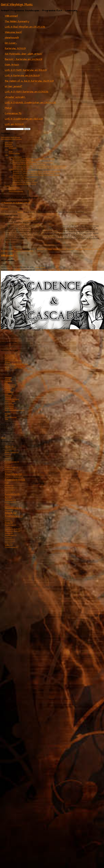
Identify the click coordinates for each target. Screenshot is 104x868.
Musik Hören (9, 408)
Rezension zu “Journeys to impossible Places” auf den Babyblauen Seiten (37, 171)
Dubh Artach (12, 65)
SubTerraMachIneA (15, 157)
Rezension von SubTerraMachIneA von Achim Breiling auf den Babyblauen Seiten (40, 166)
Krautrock (51, 270)
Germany (44, 270)
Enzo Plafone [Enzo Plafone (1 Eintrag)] (8, 472)
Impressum (12, 189)
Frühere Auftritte (14, 153)
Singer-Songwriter (11, 417)
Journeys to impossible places (18, 170)
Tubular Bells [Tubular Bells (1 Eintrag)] (9, 543)
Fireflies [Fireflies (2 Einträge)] (9, 485)
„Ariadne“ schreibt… (15, 97)
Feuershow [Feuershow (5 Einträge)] (13, 474)
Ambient (38, 270)
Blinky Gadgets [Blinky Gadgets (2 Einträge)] (12, 452)
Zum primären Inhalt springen (10, 137)
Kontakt (7, 186)
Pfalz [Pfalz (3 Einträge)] (9, 523)
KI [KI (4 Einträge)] (8, 497)
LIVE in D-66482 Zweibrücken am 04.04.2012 (30, 103)
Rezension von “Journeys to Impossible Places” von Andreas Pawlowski (36, 175)
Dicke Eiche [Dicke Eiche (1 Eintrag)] (8, 466)
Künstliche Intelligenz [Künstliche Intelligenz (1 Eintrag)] (10, 502)
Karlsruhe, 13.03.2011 (15, 48)
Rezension (70, 249)
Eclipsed (20, 212)
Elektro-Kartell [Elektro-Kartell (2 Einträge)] (11, 467)
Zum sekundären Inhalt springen (11, 139)
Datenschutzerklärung (16, 191)
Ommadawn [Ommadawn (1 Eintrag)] (8, 521)
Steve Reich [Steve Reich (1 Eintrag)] (8, 537)
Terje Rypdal (97, 249)
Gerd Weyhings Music (17, 4)
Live (6, 150)
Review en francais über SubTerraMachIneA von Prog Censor (33, 162)
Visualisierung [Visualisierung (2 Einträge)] (11, 547)
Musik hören (9, 146)
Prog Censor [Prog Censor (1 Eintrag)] (8, 527)
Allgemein (17, 270)
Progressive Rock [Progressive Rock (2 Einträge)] (12, 529)
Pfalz (71, 270)
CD (46, 249)
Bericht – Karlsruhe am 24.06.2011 (23, 59)
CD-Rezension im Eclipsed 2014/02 (25, 184)
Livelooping (65, 270)
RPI (6, 415)
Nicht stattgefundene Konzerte (15, 410)
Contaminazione (10, 357)
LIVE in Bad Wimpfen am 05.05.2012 (25, 27)
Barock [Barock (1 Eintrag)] (7, 451)
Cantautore (8, 381)
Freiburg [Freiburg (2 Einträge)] (9, 488)
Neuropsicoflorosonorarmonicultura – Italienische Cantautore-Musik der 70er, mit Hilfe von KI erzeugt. (16, 367)
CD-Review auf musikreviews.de (24, 180)
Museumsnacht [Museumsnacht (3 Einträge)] (13, 508)
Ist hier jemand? (13, 86)
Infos (6, 394)
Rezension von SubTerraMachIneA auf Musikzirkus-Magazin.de (34, 159)
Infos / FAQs (9, 142)
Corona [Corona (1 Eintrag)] (7, 464)
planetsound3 (12, 38)
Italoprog (8, 397)
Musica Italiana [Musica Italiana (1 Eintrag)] (9, 510)
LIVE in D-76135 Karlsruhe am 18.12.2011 (26, 70)
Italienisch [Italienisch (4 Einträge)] (12, 494)
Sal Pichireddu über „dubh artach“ (24, 54)
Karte (11, 151)
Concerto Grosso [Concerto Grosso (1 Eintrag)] (9, 460)
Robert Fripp (79, 249)
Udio (6, 419)
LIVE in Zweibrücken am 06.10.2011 (24, 119)
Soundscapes (88, 249)
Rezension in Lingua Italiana (22, 161)
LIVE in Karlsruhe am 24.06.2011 (22, 76)
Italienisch (8, 396)
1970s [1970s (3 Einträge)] (9, 446)
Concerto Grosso (10, 385)
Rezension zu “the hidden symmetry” (25, 179)
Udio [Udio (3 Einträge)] (9, 545)
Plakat (8, 108)
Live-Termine (9, 406)
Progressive (78, 270)
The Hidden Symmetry (17, 21)
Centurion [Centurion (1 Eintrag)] (8, 456)
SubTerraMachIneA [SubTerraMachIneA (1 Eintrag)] (10, 539)
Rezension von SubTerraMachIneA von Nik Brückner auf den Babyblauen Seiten (39, 168)
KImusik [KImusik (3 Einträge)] (10, 500)
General (7, 390)
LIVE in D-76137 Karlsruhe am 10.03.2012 (27, 92)
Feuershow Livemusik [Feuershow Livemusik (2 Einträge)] (14, 477)
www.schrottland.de (30, 219)
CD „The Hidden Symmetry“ (18, 177)
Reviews (8, 414)
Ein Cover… (11, 43)
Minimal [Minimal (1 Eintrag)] (7, 506)
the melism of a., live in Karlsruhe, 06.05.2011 (29, 81)
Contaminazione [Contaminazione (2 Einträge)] (12, 462)
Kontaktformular (14, 188)
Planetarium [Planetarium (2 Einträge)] (10, 525)
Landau (58, 270)
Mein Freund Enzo (11, 359)
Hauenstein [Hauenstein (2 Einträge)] (10, 490)
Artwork (8, 379)
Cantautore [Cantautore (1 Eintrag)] (8, 454)
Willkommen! (11, 16)
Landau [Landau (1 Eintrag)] (7, 504)
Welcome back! (13, 32)
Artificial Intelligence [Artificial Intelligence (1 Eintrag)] (10, 449)
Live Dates (8, 403)
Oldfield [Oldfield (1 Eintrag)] (7, 519)
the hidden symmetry (8, 251)
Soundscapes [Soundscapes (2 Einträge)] (11, 535)
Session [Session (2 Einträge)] (9, 533)
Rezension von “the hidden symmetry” (25, 182)
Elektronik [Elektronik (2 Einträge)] (10, 469)
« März (3, 438)
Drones (50, 249)
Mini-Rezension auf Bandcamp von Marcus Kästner (30, 164)
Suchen (3, 129)
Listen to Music (10, 401)
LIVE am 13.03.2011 (14, 124)
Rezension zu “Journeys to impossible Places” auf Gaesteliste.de (34, 173)
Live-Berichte (9, 405)
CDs (6, 155)
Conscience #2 (13, 113)
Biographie (8, 144)
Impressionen (18, 249)
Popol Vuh (63, 249)
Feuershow (8, 388)
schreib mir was (40, 267)
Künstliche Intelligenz (12, 399)
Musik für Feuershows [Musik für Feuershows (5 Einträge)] (14, 514)
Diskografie (13, 148)
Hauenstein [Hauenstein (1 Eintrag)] (8, 492)
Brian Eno (40, 249)
